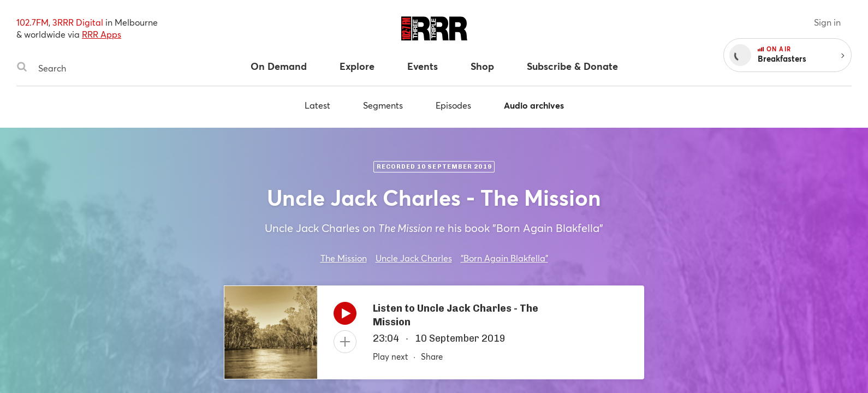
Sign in (827, 22)
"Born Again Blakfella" (504, 258)
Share (432, 356)
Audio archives (534, 105)
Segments (383, 105)
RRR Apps (102, 34)
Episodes (453, 105)
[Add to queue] (345, 342)
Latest (317, 105)
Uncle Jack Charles (414, 258)
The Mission (344, 258)
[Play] (345, 316)
